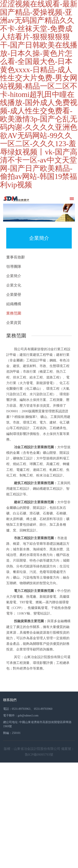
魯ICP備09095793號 (39, 755)
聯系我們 (10, 700)
